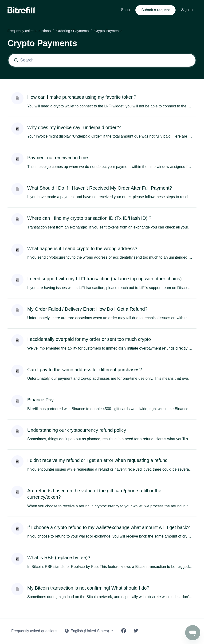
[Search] (102, 60)
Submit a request (155, 10)
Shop (125, 10)
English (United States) (89, 631)
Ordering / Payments (73, 31)
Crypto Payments (108, 31)
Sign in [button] (187, 10)
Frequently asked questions (29, 31)
